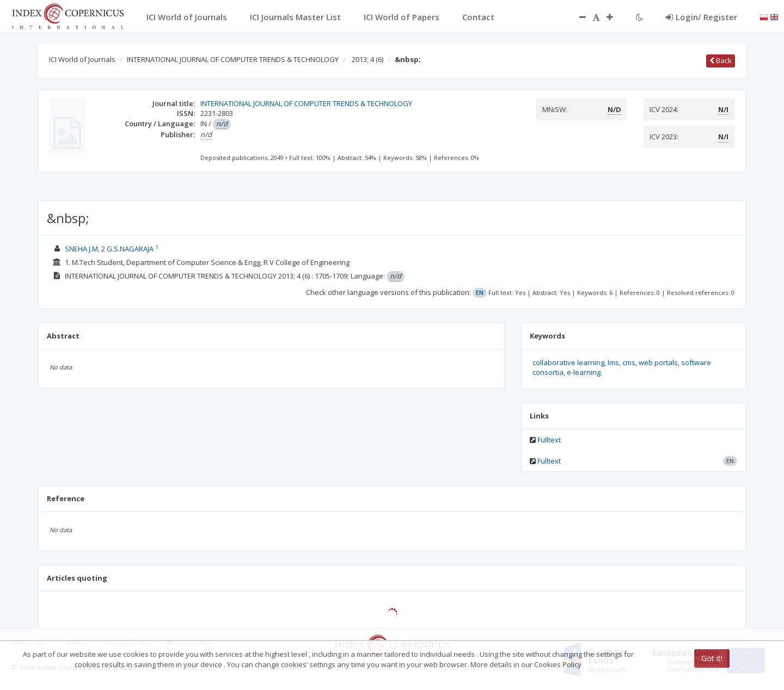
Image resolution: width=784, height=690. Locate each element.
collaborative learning (568, 362)
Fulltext (549, 440)
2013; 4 (367, 59)
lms (613, 362)
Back (721, 60)
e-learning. (584, 372)
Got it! (712, 658)
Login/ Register (702, 17)
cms (629, 362)
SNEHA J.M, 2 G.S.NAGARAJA (110, 249)
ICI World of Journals (82, 59)
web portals (658, 362)
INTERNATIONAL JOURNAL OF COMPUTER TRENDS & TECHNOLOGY (233, 59)
